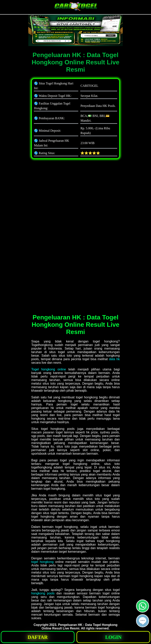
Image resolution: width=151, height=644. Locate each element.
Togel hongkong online (49, 369)
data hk (114, 359)
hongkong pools (43, 593)
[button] (143, 621)
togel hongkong (42, 562)
